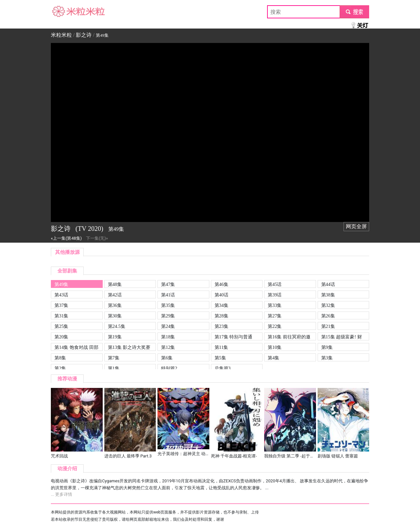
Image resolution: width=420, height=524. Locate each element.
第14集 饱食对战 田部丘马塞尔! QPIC (76, 348)
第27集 (275, 316)
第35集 (168, 305)
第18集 (168, 337)
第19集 (115, 337)
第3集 (327, 358)
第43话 (61, 295)
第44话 (328, 284)
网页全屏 (356, 226)
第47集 (168, 284)
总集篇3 (223, 368)
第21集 (328, 326)
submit (354, 12)
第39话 (275, 295)
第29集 (168, 316)
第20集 (61, 337)
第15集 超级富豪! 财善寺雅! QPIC (342, 337)
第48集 (115, 284)
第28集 (221, 316)
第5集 (220, 358)
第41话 (168, 295)
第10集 (275, 347)
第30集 (115, 316)
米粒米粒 (61, 12)
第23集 (221, 326)
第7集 (114, 358)
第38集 (328, 295)
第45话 (275, 284)
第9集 (327, 347)
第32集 (328, 305)
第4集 (273, 358)
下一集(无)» (97, 238)
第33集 (275, 305)
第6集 (167, 358)
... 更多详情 (62, 494)
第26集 (328, 316)
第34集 (221, 305)
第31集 (61, 316)
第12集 (168, 347)
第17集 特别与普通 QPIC (234, 337)
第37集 (61, 305)
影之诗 (84, 35)
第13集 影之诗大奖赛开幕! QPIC (129, 348)
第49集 (61, 284)
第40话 (221, 295)
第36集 (115, 305)
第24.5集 (117, 326)
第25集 (61, 326)
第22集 (275, 326)
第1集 (114, 368)
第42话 (115, 295)
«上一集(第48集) (66, 238)
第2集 (60, 368)
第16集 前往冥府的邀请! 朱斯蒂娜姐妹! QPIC (289, 337)
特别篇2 (169, 368)
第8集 (60, 358)
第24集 (168, 326)
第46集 (221, 284)
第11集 (221, 347)
